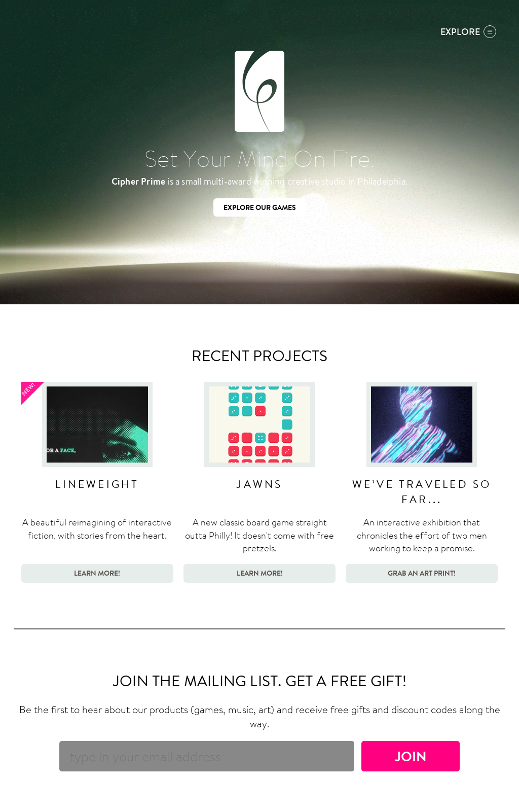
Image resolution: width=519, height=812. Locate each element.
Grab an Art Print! (422, 573)
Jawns (259, 484)
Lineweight (97, 484)
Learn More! (97, 573)
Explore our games (260, 207)
